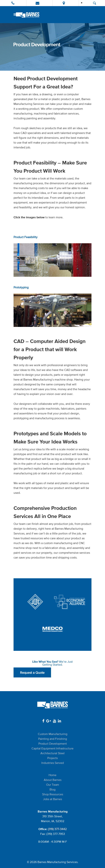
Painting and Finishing (53, 739)
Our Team (53, 785)
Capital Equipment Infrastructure (53, 748)
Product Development (53, 744)
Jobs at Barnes (53, 799)
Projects (53, 758)
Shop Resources (53, 794)
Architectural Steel (53, 753)
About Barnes (53, 780)
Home (53, 775)
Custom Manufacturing (53, 734)
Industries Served (53, 763)
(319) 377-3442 (57, 829)
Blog (53, 789)
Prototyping (21, 287)
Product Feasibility (26, 237)
